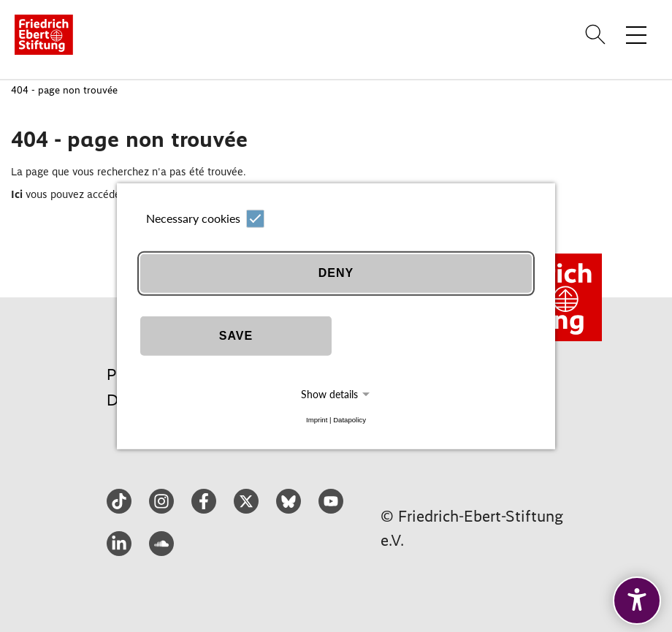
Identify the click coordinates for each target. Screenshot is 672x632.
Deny (336, 273)
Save (236, 336)
